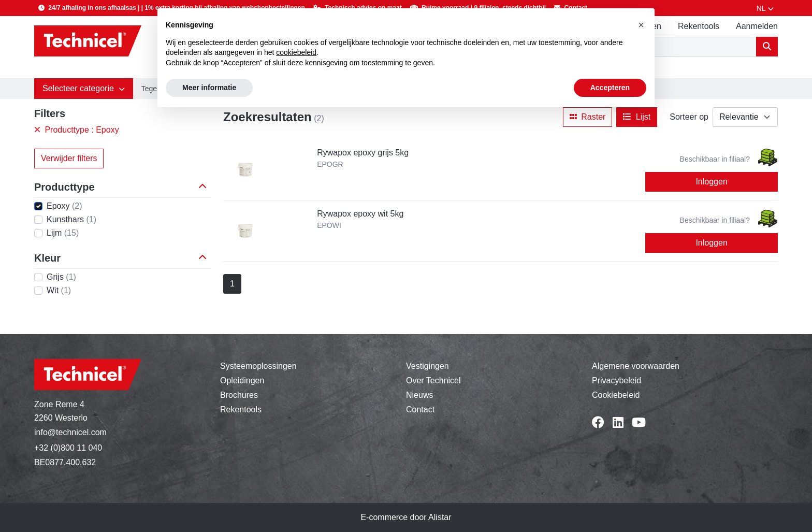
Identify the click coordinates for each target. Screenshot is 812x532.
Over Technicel (433, 380)
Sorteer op (689, 117)
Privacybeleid (617, 380)
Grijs (61, 277)
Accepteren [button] (610, 88)
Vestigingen (427, 366)
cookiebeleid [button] (296, 52)
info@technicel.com (70, 432)
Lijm (63, 233)
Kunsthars (71, 219)
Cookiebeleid (616, 395)
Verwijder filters (69, 158)
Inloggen (711, 182)
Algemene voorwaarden (636, 366)
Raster (588, 117)
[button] (84, 89)
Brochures (239, 395)
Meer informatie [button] (209, 88)
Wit (59, 290)
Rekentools (699, 26)
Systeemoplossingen (258, 366)
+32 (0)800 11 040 (68, 448)
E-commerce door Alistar (406, 517)
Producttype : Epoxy (77, 130)
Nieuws (419, 395)
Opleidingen (242, 380)
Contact (420, 409)
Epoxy (64, 206)
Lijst (637, 117)
